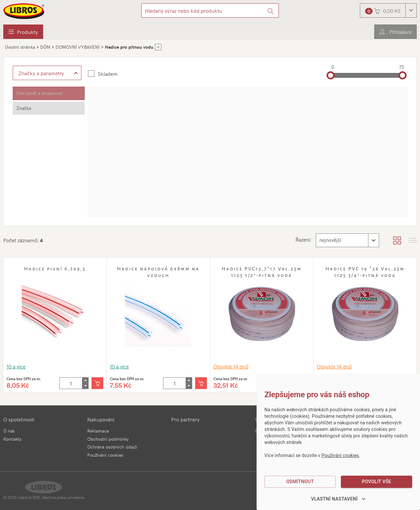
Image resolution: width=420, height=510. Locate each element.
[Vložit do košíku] (97, 383)
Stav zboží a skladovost (40, 93)
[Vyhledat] (271, 10)
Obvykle (231, 366)
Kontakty (12, 439)
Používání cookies (105, 455)
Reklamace (98, 431)
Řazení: (301, 239)
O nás (9, 431)
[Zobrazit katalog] (397, 240)
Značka (24, 108)
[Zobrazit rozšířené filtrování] (47, 73)
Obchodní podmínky (108, 439)
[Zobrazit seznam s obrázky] (413, 240)
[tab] (49, 93)
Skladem (108, 74)
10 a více (16, 366)
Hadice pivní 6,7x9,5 (55, 269)
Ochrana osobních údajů (112, 447)
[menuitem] (23, 32)
